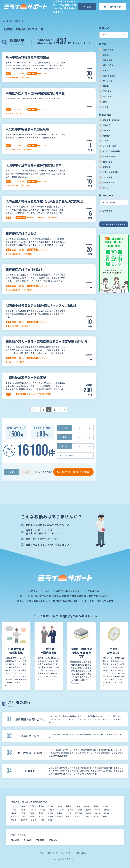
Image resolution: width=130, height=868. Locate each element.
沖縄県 (34, 820)
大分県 (105, 817)
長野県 (89, 810)
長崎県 (87, 817)
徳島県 (32, 817)
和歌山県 (79, 813)
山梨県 (79, 810)
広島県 (14, 817)
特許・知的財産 (109, 156)
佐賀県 (78, 817)
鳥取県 (89, 813)
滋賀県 (32, 813)
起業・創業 (108, 162)
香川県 (41, 817)
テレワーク (108, 188)
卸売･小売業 (108, 65)
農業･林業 (107, 96)
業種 (64, 437)
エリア (64, 428)
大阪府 (50, 813)
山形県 (59, 806)
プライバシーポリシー (64, 853)
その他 (106, 107)
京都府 (41, 813)
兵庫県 (59, 813)
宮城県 (41, 806)
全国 (42, 820)
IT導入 (106, 141)
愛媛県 (50, 817)
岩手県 (32, 806)
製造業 (106, 55)
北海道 (14, 806)
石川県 (61, 810)
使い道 (64, 446)
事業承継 (107, 167)
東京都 (23, 810)
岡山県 (107, 813)
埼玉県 (105, 806)
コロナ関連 (108, 177)
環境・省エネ (109, 182)
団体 (26, 472)
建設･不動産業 (109, 76)
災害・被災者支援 (110, 172)
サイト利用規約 (46, 853)
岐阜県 (98, 810)
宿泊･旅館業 (108, 50)
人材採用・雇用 (109, 146)
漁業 (105, 102)
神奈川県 (33, 810)
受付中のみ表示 (46, 472)
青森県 (23, 806)
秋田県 (50, 806)
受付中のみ (108, 211)
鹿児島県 (24, 820)
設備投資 (107, 136)
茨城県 (78, 806)
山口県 (23, 817)
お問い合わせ (81, 853)
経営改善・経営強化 (111, 120)
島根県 (98, 813)
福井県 (70, 810)
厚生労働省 (40, 840)
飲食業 (106, 70)
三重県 (23, 813)
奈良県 (69, 813)
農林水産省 (53, 840)
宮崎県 (14, 820)
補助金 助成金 (7, 21)
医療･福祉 (107, 91)
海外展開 (107, 130)
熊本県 (96, 817)
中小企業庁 (28, 840)
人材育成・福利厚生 (111, 151)
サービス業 (108, 81)
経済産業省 (15, 840)
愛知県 (14, 813)
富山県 (52, 810)
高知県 (59, 817)
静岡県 (107, 810)
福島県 (69, 806)
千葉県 (14, 810)
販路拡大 (107, 125)
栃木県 (87, 806)
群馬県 (96, 806)
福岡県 (69, 817)
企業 (12, 472)
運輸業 (106, 86)
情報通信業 (108, 60)
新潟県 (43, 810)
